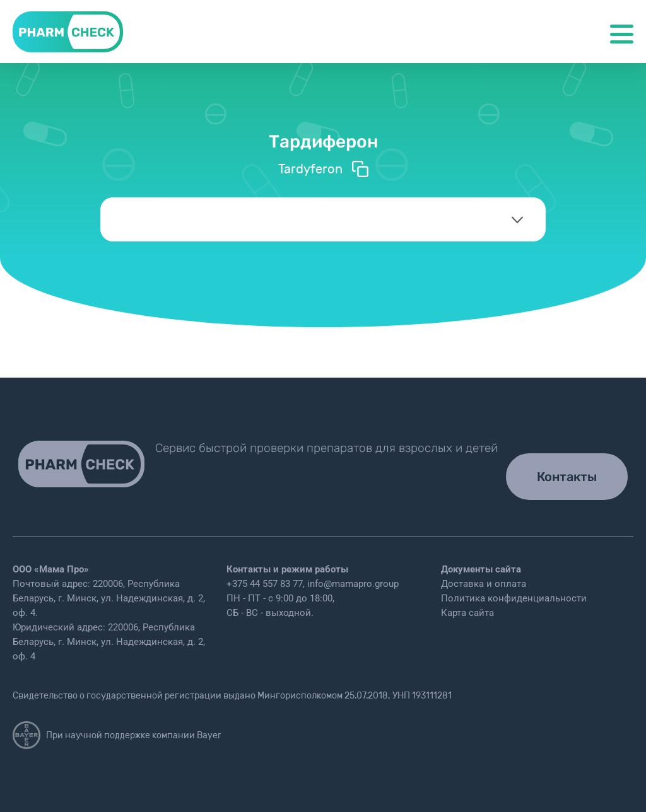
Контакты (567, 477)
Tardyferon (323, 169)
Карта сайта (467, 613)
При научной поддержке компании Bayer (117, 735)
